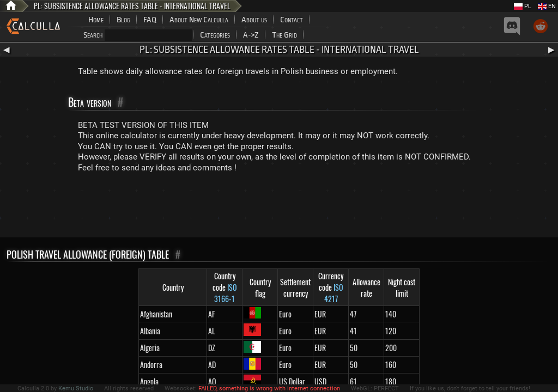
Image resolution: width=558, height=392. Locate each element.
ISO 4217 (334, 293)
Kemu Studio (76, 388)
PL (523, 6)
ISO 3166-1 (226, 293)
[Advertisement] (279, 207)
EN (547, 6)
